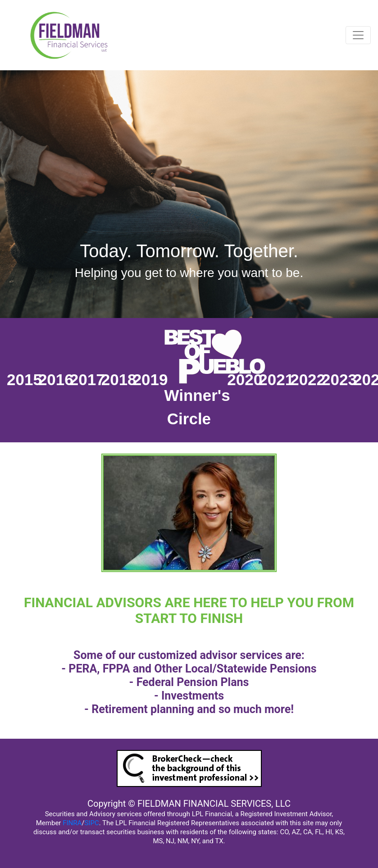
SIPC (91, 823)
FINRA (72, 823)
